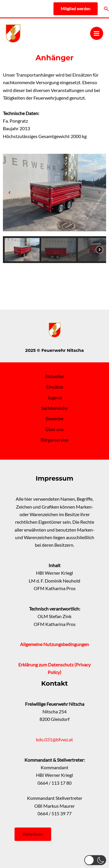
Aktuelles (54, 376)
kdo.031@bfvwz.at (54, 740)
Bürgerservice (54, 440)
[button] (10, 193)
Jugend (55, 398)
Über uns (54, 429)
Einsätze (55, 387)
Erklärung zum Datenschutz (46, 665)
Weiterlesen (33, 834)
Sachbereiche (54, 408)
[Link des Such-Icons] (106, 9)
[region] (54, 206)
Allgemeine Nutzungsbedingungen (54, 644)
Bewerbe (54, 419)
